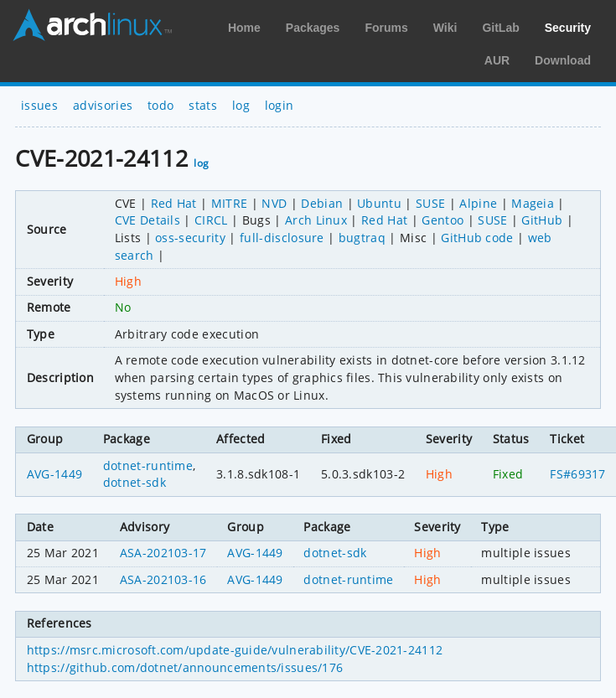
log (241, 105)
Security (568, 28)
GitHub (542, 220)
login (280, 105)
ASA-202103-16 (163, 579)
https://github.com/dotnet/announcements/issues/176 (185, 667)
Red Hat (174, 203)
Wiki (445, 28)
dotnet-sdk (135, 482)
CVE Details (148, 220)
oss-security (190, 238)
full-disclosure (282, 238)
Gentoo (443, 220)
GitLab (500, 28)
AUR (497, 60)
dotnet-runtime (148, 465)
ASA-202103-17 (163, 553)
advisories (103, 105)
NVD (274, 203)
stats (203, 105)
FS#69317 (578, 474)
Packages (313, 28)
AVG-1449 (55, 474)
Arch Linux (92, 25)
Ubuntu (379, 203)
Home (244, 28)
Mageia (533, 203)
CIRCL (211, 220)
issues (39, 105)
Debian (322, 203)
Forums (386, 28)
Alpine (478, 203)
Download (563, 60)
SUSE (430, 203)
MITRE (230, 203)
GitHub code (477, 238)
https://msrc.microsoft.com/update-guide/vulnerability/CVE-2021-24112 (235, 650)
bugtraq (362, 238)
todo (160, 105)
